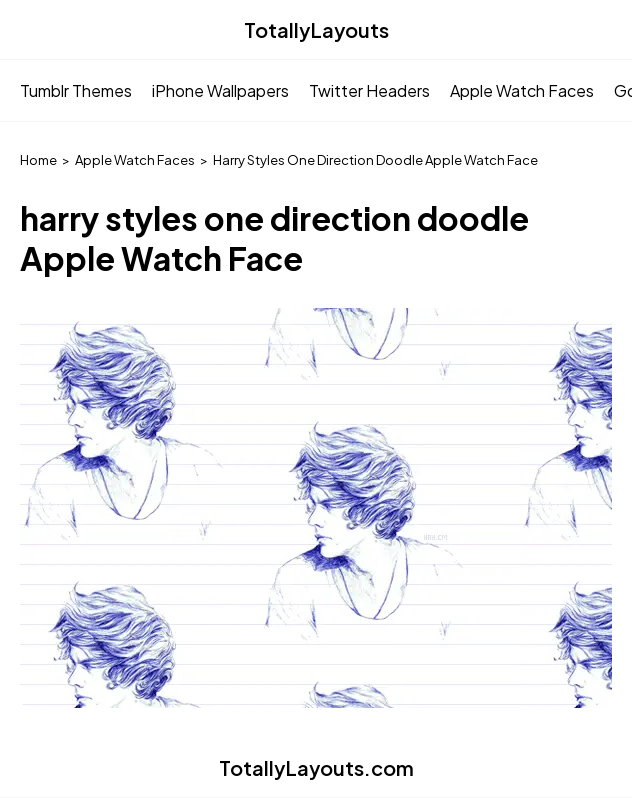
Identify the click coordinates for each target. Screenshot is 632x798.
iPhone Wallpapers (220, 90)
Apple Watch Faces (522, 90)
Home (38, 160)
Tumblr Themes (76, 90)
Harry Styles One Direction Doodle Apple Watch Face (375, 160)
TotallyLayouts (316, 29)
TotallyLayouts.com (316, 767)
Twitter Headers (369, 90)
